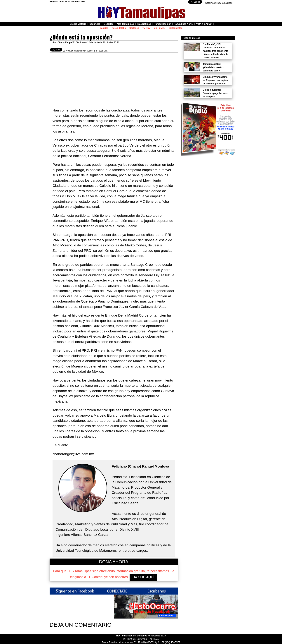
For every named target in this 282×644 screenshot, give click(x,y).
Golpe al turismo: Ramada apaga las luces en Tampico (216, 93)
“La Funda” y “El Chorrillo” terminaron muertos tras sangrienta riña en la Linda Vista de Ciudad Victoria (215, 51)
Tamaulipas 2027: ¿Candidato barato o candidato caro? (214, 67)
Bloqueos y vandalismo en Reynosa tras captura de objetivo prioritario (216, 80)
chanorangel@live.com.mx (73, 454)
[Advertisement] (114, 78)
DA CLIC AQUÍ (143, 577)
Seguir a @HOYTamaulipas (219, 3)
